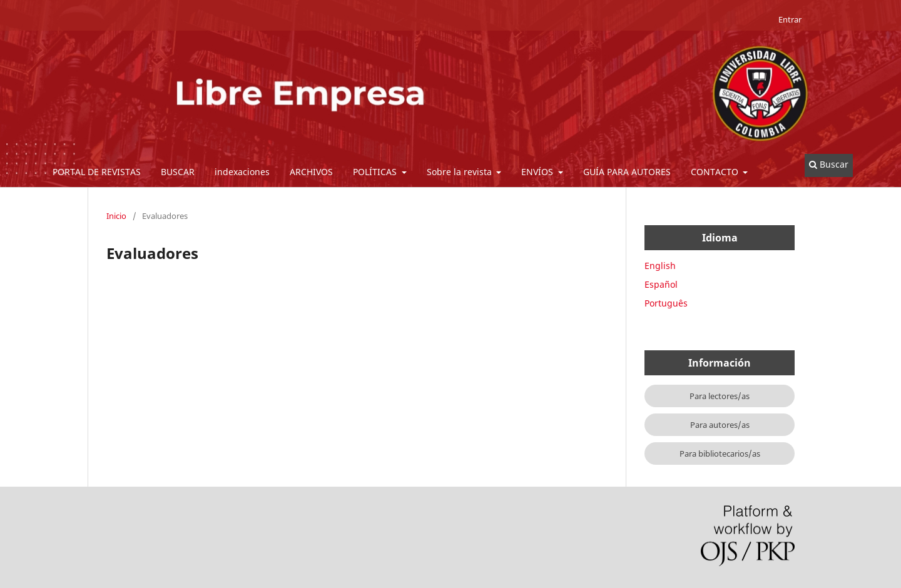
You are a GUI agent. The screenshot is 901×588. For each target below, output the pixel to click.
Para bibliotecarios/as (720, 454)
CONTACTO (716, 172)
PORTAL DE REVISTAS (97, 172)
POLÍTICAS (376, 172)
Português (666, 303)
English (660, 266)
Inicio (116, 216)
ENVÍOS (538, 172)
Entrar (790, 19)
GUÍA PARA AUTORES (627, 172)
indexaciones (242, 172)
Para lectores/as (720, 396)
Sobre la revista (461, 172)
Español (661, 284)
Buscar (829, 164)
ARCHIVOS (311, 172)
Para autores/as (720, 425)
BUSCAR (178, 172)
